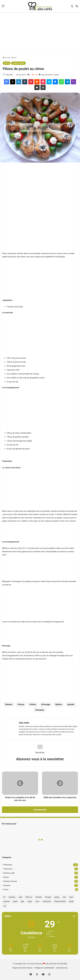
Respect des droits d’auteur (23, 968)
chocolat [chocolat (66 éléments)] (39, 897)
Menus (14, 58)
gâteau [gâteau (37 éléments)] (57, 897)
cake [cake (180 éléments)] (20, 897)
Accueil (6, 58)
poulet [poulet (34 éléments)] (15, 901)
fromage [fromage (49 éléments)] (48, 897)
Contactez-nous (62, 968)
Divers (6, 889)
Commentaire (40, 810)
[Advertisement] (40, 33)
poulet (71, 704)
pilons (59, 704)
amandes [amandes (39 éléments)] (12, 897)
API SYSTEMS (62, 964)
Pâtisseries (8, 865)
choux (21, 704)
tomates (40, 710)
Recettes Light (9, 873)
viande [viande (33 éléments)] (71, 901)
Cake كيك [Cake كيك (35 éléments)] (29, 897)
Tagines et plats (18, 63)
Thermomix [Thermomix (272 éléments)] (47, 901)
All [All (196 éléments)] (4, 897)
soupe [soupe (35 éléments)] (30, 901)
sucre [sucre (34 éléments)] (37, 901)
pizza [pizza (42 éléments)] (71, 897)
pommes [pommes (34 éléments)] (6, 901)
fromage (46, 704)
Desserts (7, 885)
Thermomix (8, 869)
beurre (9, 704)
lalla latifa (9, 75)
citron (33, 704)
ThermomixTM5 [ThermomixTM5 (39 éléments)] (60, 901)
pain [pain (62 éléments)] (64, 897)
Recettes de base (10, 881)
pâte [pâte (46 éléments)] (23, 901)
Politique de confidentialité (44, 968)
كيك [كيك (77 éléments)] (5, 906)
